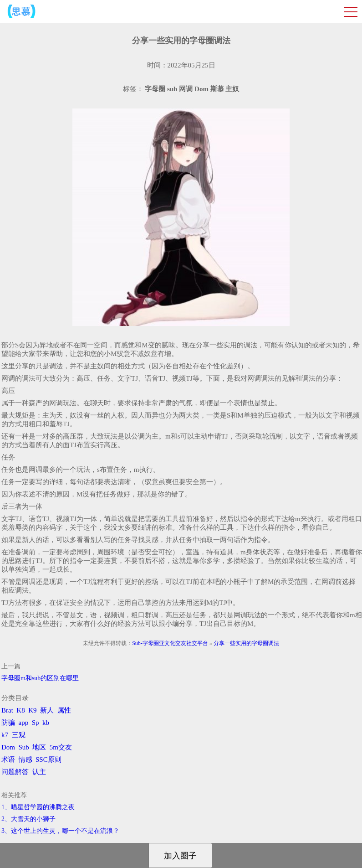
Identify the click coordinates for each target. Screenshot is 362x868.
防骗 (8, 723)
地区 (39, 747)
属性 (64, 710)
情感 (25, 759)
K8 (20, 710)
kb (46, 723)
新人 (47, 710)
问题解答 (15, 772)
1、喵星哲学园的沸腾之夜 (38, 807)
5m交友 (61, 747)
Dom (8, 747)
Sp (36, 723)
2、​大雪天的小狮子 (28, 819)
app (24, 723)
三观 (19, 735)
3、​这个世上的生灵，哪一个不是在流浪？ (60, 831)
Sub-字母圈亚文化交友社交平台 (170, 643)
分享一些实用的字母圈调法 (246, 643)
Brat (7, 710)
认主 (39, 772)
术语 (8, 759)
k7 (5, 735)
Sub (24, 747)
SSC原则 (48, 759)
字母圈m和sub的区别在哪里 (40, 678)
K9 (32, 710)
